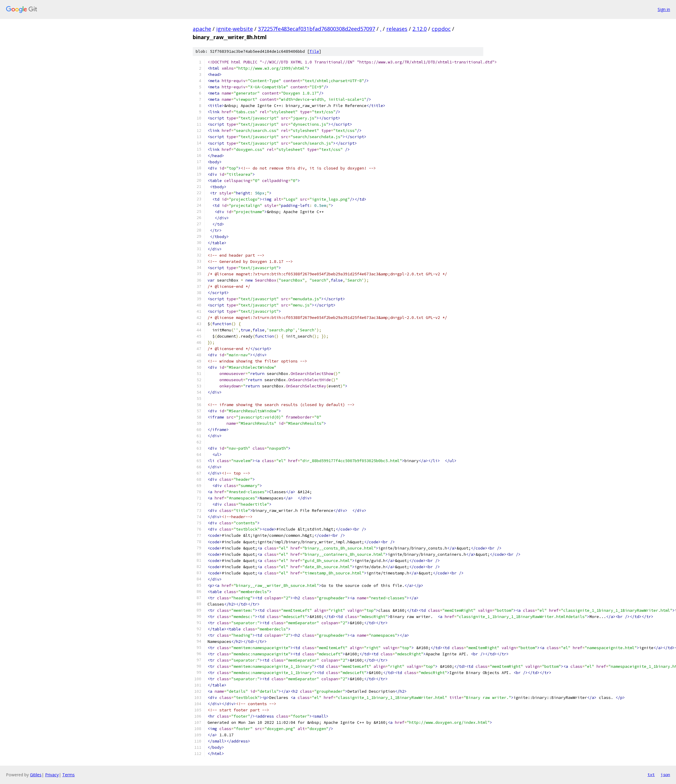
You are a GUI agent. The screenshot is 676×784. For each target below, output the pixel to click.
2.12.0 (420, 29)
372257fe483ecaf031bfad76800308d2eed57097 (317, 29)
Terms (68, 775)
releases (397, 29)
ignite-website (235, 29)
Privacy (52, 775)
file (314, 51)
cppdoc (441, 29)
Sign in (664, 9)
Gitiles (36, 775)
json (665, 775)
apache (202, 29)
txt (651, 775)
